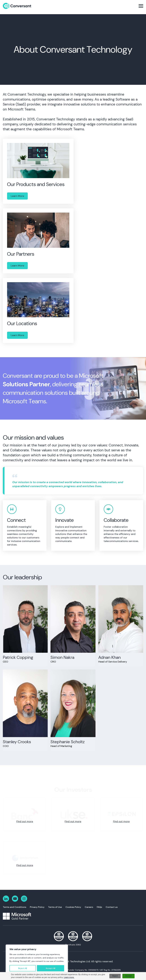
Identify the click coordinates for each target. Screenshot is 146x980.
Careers (89, 907)
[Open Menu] (141, 6)
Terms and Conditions (15, 907)
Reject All (23, 968)
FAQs (99, 907)
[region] (37, 959)
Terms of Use (55, 907)
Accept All (51, 968)
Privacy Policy (37, 907)
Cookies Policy (73, 907)
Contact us (112, 907)
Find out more (25, 821)
